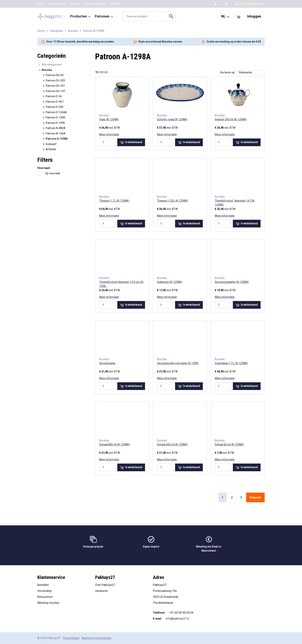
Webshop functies (48, 603)
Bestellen (43, 585)
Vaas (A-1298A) (109, 119)
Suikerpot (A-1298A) (170, 282)
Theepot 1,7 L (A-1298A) (114, 201)
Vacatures (101, 591)
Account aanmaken (95, 4)
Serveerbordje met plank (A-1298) (178, 363)
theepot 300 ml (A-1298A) (231, 119)
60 (106, 72)
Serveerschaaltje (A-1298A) (232, 282)
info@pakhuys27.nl (177, 619)
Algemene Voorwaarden (97, 638)
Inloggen (254, 16)
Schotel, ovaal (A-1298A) (172, 119)
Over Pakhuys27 (57, 4)
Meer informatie (109, 134)
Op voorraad (53, 173)
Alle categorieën (50, 65)
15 (97, 72)
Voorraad (44, 168)
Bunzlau (75, 4)
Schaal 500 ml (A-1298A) (172, 444)
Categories (56, 31)
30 (102, 72)
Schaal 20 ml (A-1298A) (229, 444)
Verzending (44, 591)
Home (41, 4)
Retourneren (45, 597)
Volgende (255, 497)
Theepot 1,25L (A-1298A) (172, 201)
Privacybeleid (71, 638)
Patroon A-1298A (94, 31)
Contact (115, 4)
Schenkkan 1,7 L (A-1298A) (231, 363)
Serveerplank (107, 363)
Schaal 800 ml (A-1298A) (115, 444)
